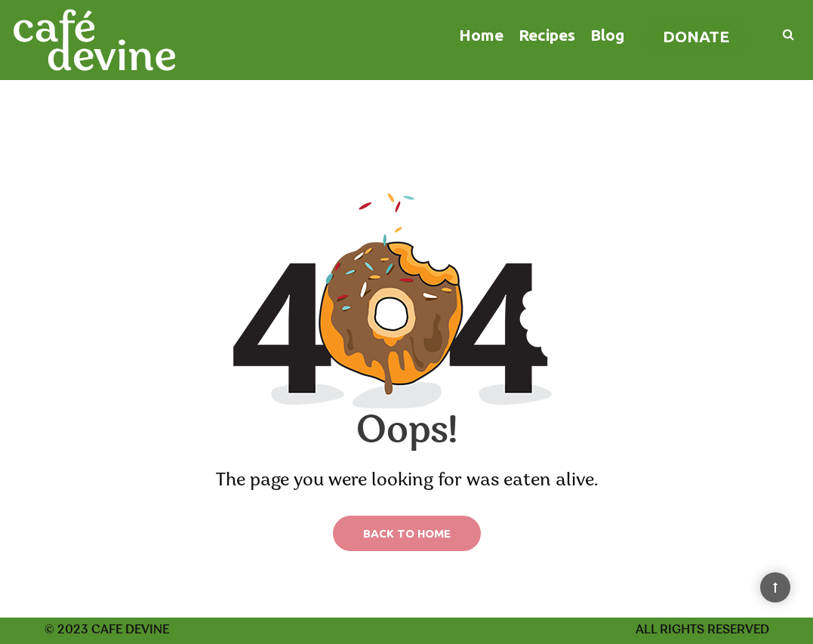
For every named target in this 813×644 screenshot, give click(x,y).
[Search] (781, 33)
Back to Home (407, 533)
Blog (607, 35)
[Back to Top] (775, 587)
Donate (696, 36)
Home (481, 35)
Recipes (547, 35)
